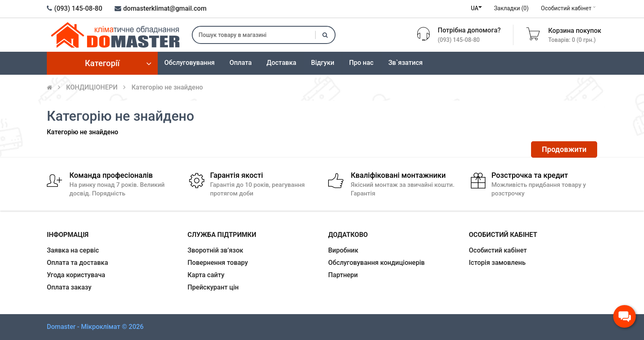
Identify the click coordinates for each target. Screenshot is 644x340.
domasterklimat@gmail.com (161, 8)
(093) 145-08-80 (75, 8)
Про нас (361, 63)
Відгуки (323, 63)
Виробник (343, 250)
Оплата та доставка (77, 263)
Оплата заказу (69, 287)
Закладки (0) (511, 8)
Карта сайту (206, 275)
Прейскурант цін (213, 287)
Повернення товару (218, 263)
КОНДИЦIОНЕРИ (92, 87)
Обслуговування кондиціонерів (376, 263)
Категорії (102, 63)
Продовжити (564, 149)
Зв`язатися (405, 63)
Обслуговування (190, 63)
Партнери (343, 275)
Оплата (241, 63)
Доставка (281, 63)
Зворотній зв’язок (216, 250)
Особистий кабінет (569, 8)
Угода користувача (76, 275)
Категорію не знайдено (167, 87)
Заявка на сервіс (73, 250)
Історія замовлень (497, 263)
